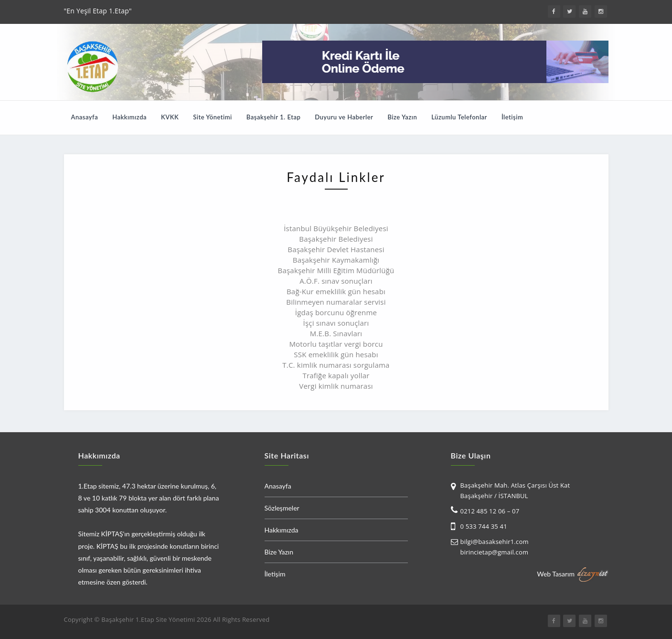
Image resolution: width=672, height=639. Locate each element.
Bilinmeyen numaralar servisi (336, 302)
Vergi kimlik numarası (336, 386)
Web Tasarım (556, 573)
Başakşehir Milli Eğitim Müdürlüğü (336, 270)
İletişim (512, 117)
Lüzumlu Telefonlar (459, 117)
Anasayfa (85, 117)
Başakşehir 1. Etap (273, 117)
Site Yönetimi (213, 117)
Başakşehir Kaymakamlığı (336, 260)
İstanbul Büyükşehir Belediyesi (336, 228)
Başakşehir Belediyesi (336, 239)
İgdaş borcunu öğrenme (336, 312)
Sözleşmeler (282, 508)
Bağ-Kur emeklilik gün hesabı (336, 291)
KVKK (170, 117)
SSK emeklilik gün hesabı (336, 354)
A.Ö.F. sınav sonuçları (336, 281)
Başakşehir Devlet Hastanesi (336, 249)
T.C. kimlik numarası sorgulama (336, 365)
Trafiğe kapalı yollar (336, 375)
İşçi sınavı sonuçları (336, 323)
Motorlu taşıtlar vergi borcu (336, 344)
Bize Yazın (402, 117)
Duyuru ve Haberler (344, 117)
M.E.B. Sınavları (336, 333)
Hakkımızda (129, 117)
